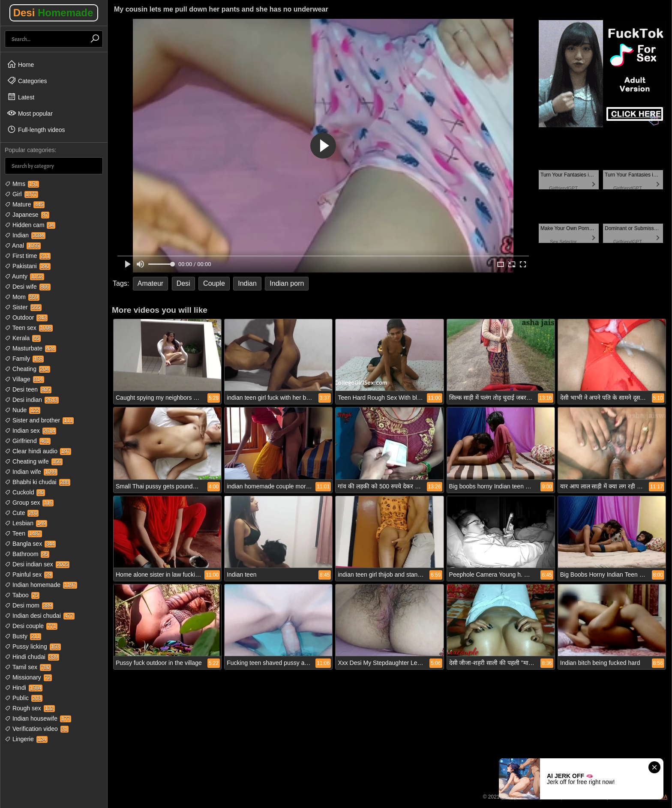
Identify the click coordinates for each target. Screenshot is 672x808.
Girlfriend (28, 441)
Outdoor (26, 317)
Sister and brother (39, 420)
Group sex (29, 503)
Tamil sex (28, 667)
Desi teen (28, 389)
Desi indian (32, 400)
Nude (22, 410)
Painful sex (29, 575)
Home (20, 64)
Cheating (27, 369)
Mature (25, 204)
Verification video (37, 729)
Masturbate (30, 348)
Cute (22, 513)
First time (28, 256)
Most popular (30, 113)
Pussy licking (33, 646)
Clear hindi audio (38, 451)
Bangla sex (30, 544)
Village (24, 379)
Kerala (23, 338)
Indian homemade (41, 585)
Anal (23, 245)
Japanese (27, 215)
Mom (22, 297)
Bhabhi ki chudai (37, 482)
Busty (23, 636)
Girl (21, 194)
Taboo (22, 595)
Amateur (150, 283)
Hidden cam (30, 225)
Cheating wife (34, 461)
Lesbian (26, 523)
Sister (23, 307)
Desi (53, 13)
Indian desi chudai (40, 616)
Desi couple (31, 626)
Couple (214, 283)
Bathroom (27, 554)
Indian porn (287, 283)
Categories (27, 81)
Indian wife (31, 472)
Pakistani (28, 266)
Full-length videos (36, 129)
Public (24, 698)
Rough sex (30, 708)
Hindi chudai (32, 657)
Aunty (24, 276)
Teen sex (29, 328)
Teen (23, 533)
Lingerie (26, 739)
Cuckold (25, 492)
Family (24, 359)
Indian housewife (38, 718)
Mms (22, 184)
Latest (21, 97)
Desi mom (29, 605)
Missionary (28, 677)
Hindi (24, 688)
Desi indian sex (37, 564)
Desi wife (28, 287)
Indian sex (30, 431)
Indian (25, 235)
